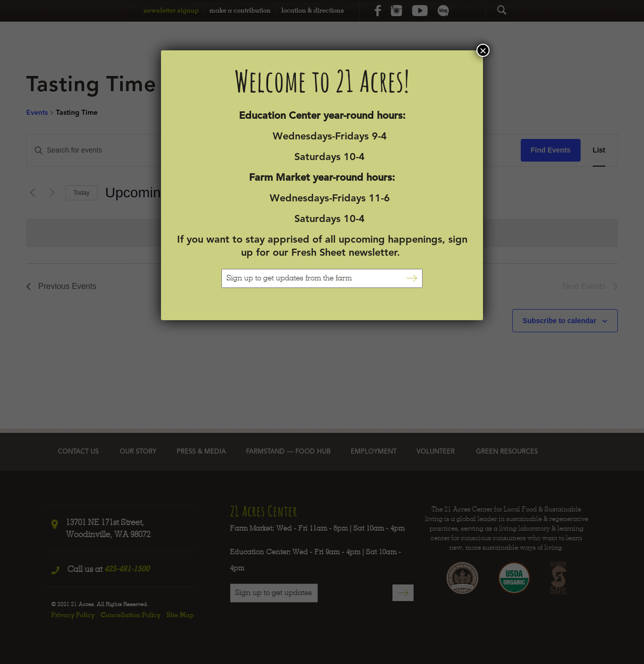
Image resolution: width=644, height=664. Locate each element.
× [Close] (483, 50)
